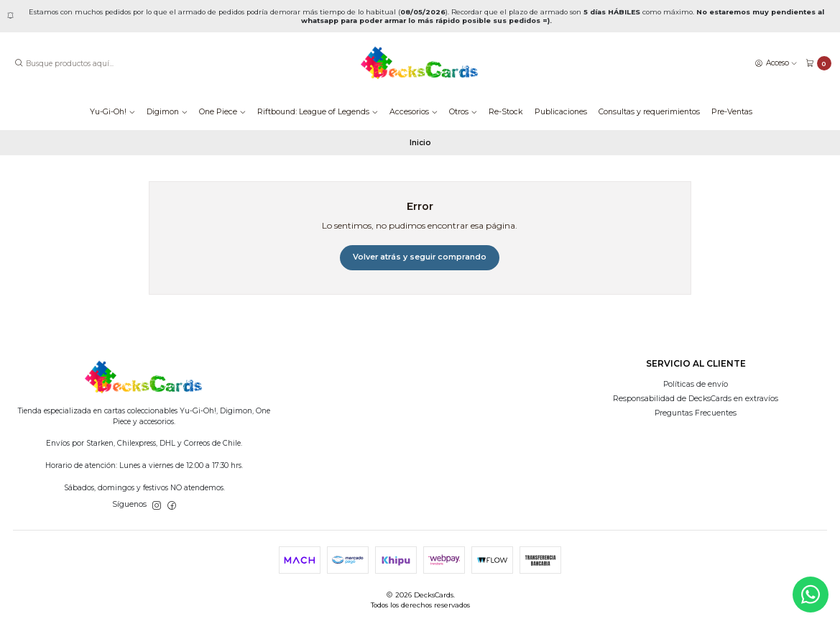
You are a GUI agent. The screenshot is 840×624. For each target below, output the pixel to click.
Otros (463, 112)
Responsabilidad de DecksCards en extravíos (696, 399)
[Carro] (818, 64)
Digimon (167, 112)
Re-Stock (506, 112)
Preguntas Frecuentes (696, 413)
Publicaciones (561, 112)
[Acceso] (776, 63)
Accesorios (414, 112)
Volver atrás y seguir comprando (420, 257)
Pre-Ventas (732, 112)
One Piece (222, 112)
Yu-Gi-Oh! (112, 112)
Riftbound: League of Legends (318, 112)
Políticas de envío (696, 384)
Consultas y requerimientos (649, 112)
